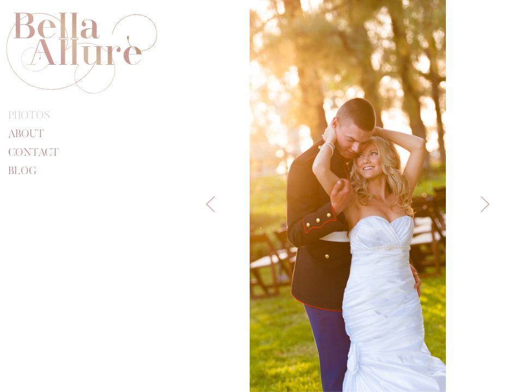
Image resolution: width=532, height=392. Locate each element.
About (26, 134)
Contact (34, 153)
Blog (22, 171)
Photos (29, 116)
